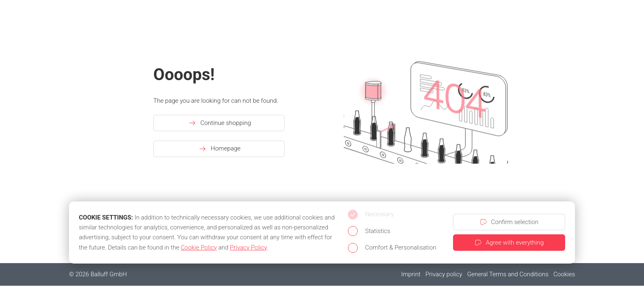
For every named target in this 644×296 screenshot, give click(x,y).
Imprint (411, 274)
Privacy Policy (248, 247)
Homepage (219, 149)
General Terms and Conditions (508, 274)
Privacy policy (444, 274)
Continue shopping (219, 123)
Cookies (564, 274)
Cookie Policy (199, 247)
